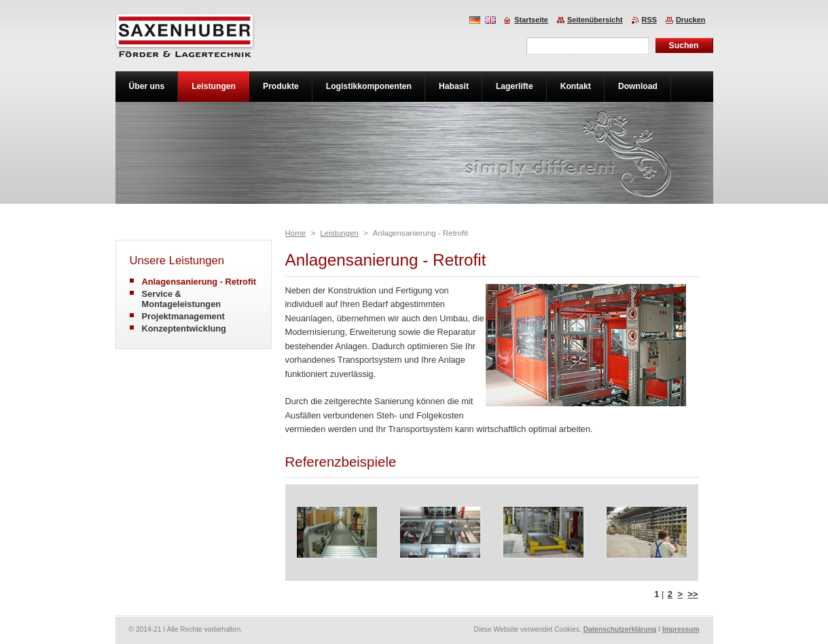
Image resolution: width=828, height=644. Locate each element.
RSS (649, 20)
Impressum (681, 629)
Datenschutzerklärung (620, 629)
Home (296, 233)
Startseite (531, 20)
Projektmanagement (183, 316)
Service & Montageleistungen (182, 299)
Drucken (691, 20)
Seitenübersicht (595, 20)
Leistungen (339, 233)
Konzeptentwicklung (184, 328)
